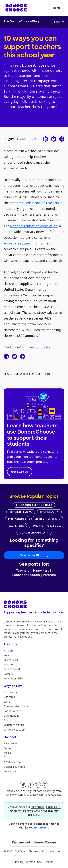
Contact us (10, 771)
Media (7, 753)
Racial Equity (49, 512)
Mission (8, 651)
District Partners (47, 519)
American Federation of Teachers (34, 203)
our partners (41, 827)
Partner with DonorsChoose (34, 842)
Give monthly (11, 716)
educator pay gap (17, 243)
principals (53, 807)
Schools (49, 862)
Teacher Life (15, 526)
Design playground (15, 767)
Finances (9, 664)
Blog (6, 757)
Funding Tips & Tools (46, 526)
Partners (49, 575)
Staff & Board (12, 669)
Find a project (12, 692)
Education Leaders (26, 575)
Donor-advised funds (16, 706)
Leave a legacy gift (15, 730)
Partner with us (13, 711)
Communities (11, 748)
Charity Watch (15, 795)
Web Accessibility (14, 678)
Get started (20, 472)
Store (7, 702)
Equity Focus (11, 660)
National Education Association (34, 226)
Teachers (23, 571)
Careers (8, 674)
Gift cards (9, 697)
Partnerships (17, 519)
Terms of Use (34, 862)
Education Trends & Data (34, 505)
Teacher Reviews (21, 512)
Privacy (19, 862)
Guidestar (57, 795)
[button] (56, 8)
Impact (8, 655)
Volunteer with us (14, 725)
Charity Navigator (34, 795)
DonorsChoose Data (34, 533)
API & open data (13, 762)
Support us (10, 720)
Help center (10, 743)
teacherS (38, 807)
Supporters (41, 571)
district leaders (21, 811)
